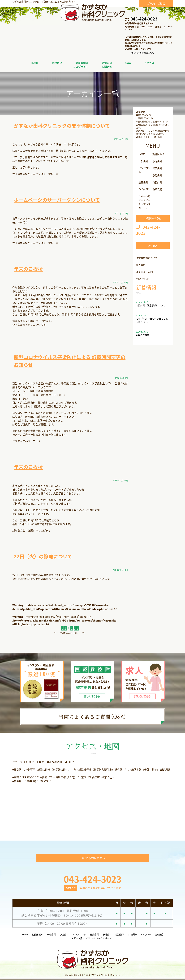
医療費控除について (147, 258)
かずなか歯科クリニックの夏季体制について (65, 125)
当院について (144, 278)
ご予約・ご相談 (156, 4)
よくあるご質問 (145, 271)
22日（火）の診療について (45, 556)
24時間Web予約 (153, 218)
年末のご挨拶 (29, 269)
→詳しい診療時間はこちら (142, 53)
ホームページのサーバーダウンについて (60, 200)
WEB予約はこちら (94, 859)
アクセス (153, 245)
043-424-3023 (144, 19)
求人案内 (141, 264)
